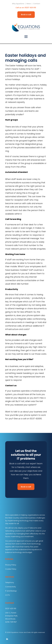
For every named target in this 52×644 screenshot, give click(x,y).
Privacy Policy (11, 565)
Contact (37, 4)
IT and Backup (11, 591)
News (29, 4)
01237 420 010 (31, 8)
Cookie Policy (11, 569)
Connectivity (11, 587)
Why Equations (18, 4)
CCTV (8, 595)
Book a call (26, 15)
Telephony (10, 582)
